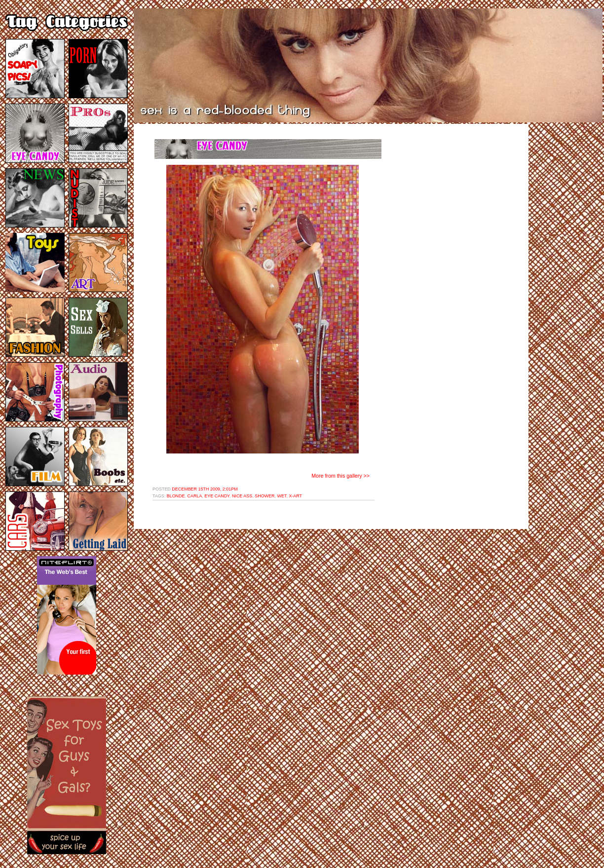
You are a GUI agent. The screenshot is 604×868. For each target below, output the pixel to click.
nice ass (242, 496)
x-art (295, 496)
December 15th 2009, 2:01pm (205, 489)
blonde (176, 496)
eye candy (217, 496)
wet (282, 496)
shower (264, 496)
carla (195, 496)
